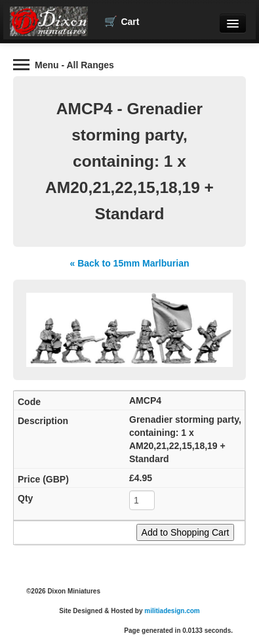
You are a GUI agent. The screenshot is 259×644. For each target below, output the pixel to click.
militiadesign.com (172, 611)
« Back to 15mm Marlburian (129, 263)
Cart (122, 22)
